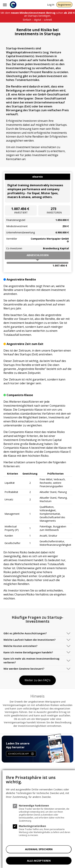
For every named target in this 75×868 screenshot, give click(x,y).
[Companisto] (13, 5)
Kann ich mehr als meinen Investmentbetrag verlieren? (31, 660)
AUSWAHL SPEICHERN (39, 849)
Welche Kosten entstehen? (20, 646)
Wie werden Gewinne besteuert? (24, 669)
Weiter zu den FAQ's (37, 680)
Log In (51, 5)
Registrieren (64, 5)
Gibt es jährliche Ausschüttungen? (25, 633)
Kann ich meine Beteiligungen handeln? (28, 652)
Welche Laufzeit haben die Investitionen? (29, 640)
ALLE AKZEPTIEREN (39, 861)
